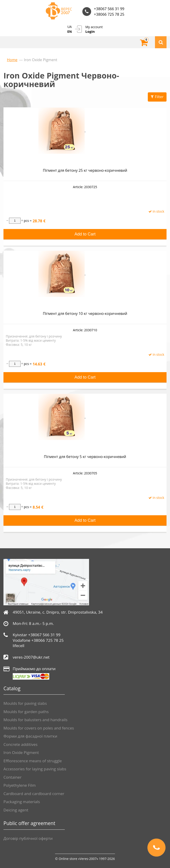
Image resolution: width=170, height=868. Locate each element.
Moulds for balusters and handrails (36, 720)
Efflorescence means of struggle (33, 761)
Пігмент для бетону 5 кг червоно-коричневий (85, 457)
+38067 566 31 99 (109, 9)
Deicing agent (16, 810)
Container (12, 777)
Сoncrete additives (20, 744)
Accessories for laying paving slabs (35, 769)
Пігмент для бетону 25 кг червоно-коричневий (85, 170)
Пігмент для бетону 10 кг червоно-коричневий (85, 313)
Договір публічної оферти (28, 838)
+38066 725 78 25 (109, 14)
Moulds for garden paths (26, 712)
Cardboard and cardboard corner (34, 794)
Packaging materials (22, 802)
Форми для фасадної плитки (30, 736)
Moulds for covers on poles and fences (39, 728)
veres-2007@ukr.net (31, 657)
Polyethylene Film (20, 785)
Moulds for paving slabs (25, 703)
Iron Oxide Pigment (21, 752)
